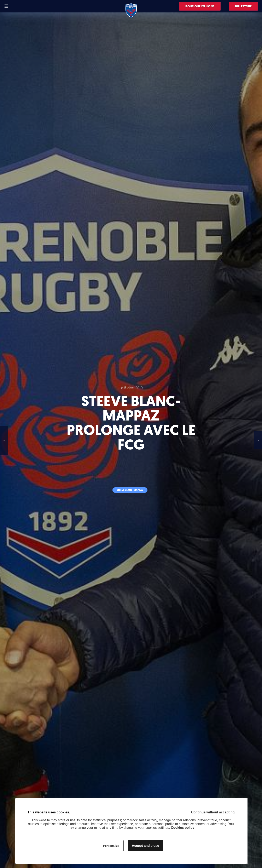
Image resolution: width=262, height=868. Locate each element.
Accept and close (146, 846)
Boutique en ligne (200, 6)
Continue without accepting (213, 812)
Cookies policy (183, 828)
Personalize (111, 846)
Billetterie (243, 6)
